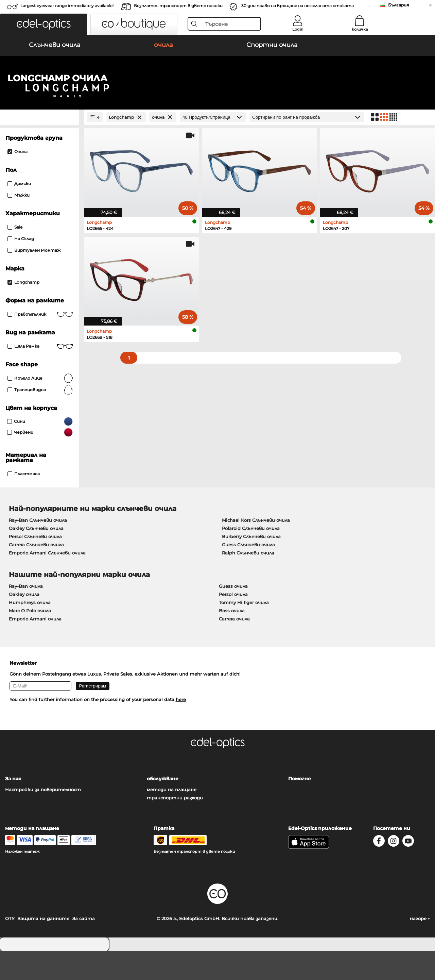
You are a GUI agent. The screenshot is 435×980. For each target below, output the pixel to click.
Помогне (300, 808)
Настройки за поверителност (43, 818)
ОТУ (10, 947)
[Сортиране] (307, 146)
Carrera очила (234, 648)
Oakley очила (24, 623)
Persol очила (233, 623)
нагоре (420, 947)
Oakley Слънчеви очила (36, 557)
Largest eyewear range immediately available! (67, 6)
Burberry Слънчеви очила (251, 565)
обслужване (163, 808)
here (181, 728)
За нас (13, 808)
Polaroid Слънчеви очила (251, 557)
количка (360, 29)
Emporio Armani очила (35, 648)
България (398, 5)
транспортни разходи (175, 827)
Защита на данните (43, 947)
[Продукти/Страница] (213, 146)
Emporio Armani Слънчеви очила (47, 582)
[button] (43, 24)
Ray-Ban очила (26, 615)
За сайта (84, 947)
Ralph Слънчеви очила (248, 582)
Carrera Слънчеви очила (36, 574)
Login (298, 29)
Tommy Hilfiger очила (244, 631)
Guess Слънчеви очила (248, 574)
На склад (21, 268)
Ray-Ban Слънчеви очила (38, 549)
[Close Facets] (39, 146)
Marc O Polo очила (30, 640)
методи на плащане (172, 818)
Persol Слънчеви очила (35, 565)
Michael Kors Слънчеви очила (256, 549)
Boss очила (232, 640)
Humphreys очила (30, 631)
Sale (15, 256)
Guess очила (233, 615)
